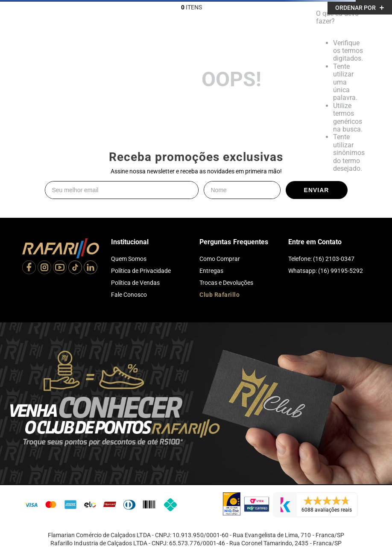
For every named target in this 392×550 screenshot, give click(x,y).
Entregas (211, 271)
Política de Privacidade (141, 271)
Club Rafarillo (219, 295)
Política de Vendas (135, 283)
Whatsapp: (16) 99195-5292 (326, 271)
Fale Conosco (129, 295)
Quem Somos (129, 259)
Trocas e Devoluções (226, 283)
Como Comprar (220, 259)
